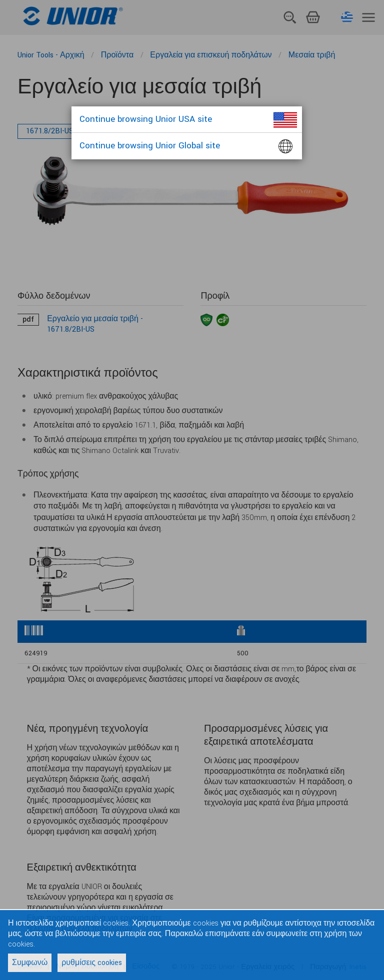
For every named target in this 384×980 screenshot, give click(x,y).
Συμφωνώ (30, 963)
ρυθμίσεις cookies (92, 963)
